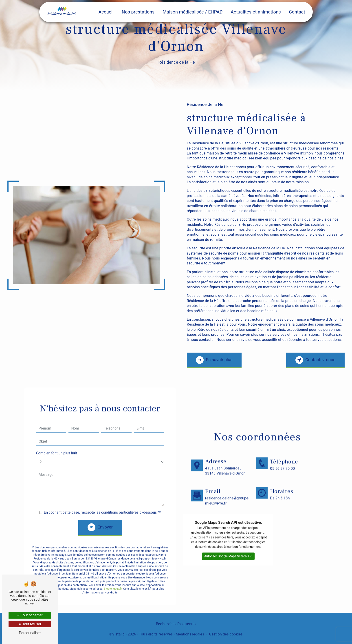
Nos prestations (138, 12)
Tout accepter (30, 615)
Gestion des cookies (226, 634)
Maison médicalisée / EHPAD (192, 12)
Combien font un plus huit (56, 447)
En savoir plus (214, 360)
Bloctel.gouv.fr (113, 583)
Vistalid (119, 634)
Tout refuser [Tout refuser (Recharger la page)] (30, 624)
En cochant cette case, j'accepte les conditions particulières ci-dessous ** (102, 507)
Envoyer (105, 521)
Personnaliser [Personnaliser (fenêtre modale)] (30, 633)
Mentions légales (190, 634)
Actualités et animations (256, 12)
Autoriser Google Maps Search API (228, 550)
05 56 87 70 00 (282, 468)
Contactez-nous (315, 360)
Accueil (106, 12)
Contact (297, 12)
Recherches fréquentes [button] (176, 624)
